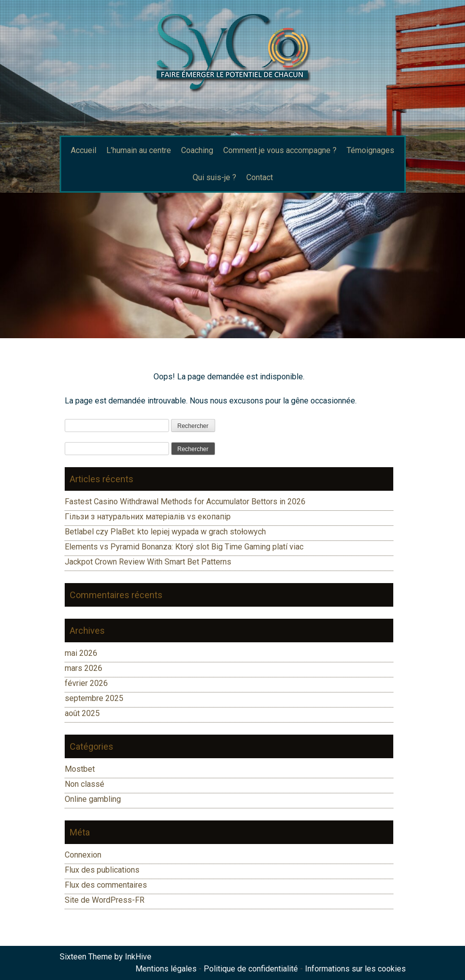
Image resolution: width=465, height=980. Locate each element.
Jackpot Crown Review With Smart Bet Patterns (148, 562)
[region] (233, 265)
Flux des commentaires (106, 885)
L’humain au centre (139, 150)
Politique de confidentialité (251, 969)
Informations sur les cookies (355, 969)
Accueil (84, 150)
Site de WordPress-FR (105, 900)
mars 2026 (84, 668)
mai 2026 (81, 653)
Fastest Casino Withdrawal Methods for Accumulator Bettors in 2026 (185, 502)
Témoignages (370, 150)
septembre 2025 (94, 698)
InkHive (138, 957)
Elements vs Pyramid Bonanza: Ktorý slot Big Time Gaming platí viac (184, 547)
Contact (260, 177)
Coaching (197, 150)
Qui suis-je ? (214, 177)
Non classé (85, 784)
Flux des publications (102, 870)
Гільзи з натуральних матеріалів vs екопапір (148, 517)
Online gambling (93, 799)
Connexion (83, 855)
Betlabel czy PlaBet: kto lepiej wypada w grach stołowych (165, 532)
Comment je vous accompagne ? (280, 150)
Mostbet (80, 769)
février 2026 (86, 683)
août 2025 (82, 713)
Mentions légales (166, 969)
